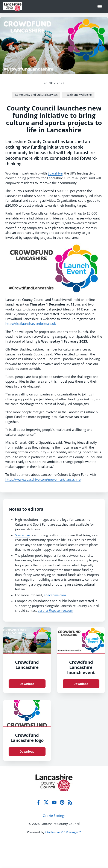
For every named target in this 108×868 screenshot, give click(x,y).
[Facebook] (38, 802)
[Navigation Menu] (100, 6)
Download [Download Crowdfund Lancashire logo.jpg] (27, 751)
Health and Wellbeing (78, 95)
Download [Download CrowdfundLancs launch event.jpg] (81, 684)
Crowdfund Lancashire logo (27, 738)
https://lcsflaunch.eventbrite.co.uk (31, 324)
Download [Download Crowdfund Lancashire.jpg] (27, 684)
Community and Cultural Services (36, 95)
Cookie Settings (54, 816)
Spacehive (55, 173)
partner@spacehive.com (55, 610)
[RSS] (70, 802)
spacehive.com (55, 595)
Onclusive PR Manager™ (63, 832)
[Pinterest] (62, 802)
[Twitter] (46, 802)
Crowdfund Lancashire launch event (81, 667)
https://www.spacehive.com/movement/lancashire (43, 479)
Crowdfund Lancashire (27, 665)
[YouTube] (54, 802)
